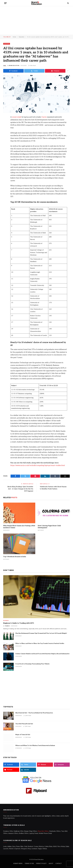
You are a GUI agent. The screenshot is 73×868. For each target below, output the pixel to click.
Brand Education (14, 66)
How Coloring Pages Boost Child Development (49, 526)
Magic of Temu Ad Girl (23, 734)
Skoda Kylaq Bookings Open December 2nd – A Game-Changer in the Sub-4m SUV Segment (20, 489)
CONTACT (59, 863)
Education (7, 44)
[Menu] (5, 3)
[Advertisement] (36, 20)
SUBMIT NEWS (18, 863)
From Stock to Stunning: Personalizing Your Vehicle (32, 664)
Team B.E (7, 626)
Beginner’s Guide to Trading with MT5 (19, 623)
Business (6, 620)
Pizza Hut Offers (43, 831)
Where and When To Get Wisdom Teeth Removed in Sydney (35, 745)
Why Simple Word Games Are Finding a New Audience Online (19, 526)
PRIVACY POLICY (41, 863)
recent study (17, 117)
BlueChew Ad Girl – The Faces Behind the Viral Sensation (34, 713)
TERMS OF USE (29, 863)
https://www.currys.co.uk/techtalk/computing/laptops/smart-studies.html (38, 465)
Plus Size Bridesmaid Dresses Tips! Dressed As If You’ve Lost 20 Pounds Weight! (41, 633)
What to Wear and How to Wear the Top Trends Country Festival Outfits (40, 643)
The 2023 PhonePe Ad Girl (24, 723)
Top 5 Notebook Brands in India (15, 556)
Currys (44, 117)
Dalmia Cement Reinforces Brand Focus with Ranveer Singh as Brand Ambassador (42, 653)
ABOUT (51, 863)
